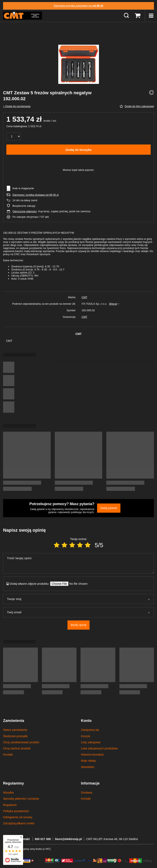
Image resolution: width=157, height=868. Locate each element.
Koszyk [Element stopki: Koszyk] (86, 736)
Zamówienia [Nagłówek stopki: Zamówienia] (14, 721)
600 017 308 (43, 839)
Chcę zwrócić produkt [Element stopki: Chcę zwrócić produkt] (17, 748)
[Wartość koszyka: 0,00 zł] (138, 16)
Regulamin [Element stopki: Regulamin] (10, 805)
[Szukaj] (126, 16)
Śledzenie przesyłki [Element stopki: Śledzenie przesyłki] (15, 736)
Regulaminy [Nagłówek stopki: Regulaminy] (13, 783)
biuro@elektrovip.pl (68, 839)
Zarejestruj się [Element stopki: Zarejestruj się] (90, 730)
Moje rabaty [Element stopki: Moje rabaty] (88, 761)
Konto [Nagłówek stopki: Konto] (86, 721)
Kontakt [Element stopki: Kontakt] (8, 755)
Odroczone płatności (25, 211)
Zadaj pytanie (109, 508)
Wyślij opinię (78, 625)
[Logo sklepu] (22, 16)
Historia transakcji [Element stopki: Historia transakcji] (92, 755)
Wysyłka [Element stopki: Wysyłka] (8, 792)
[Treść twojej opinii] (78, 563)
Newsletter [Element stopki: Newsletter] (88, 767)
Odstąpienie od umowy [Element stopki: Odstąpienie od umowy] (18, 817)
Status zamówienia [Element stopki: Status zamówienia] (15, 730)
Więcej (113, 304)
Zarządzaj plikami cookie (19, 823)
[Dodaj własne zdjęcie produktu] (77, 584)
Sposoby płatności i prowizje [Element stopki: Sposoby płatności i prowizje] (21, 799)
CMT (84, 297)
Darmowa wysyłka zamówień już (79, 6)
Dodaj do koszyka (79, 150)
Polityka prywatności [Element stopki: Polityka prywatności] (16, 811)
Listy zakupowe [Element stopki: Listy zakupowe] (91, 742)
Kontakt (25, 839)
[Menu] (151, 16)
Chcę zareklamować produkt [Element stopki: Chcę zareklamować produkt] (21, 742)
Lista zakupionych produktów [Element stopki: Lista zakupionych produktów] (99, 748)
